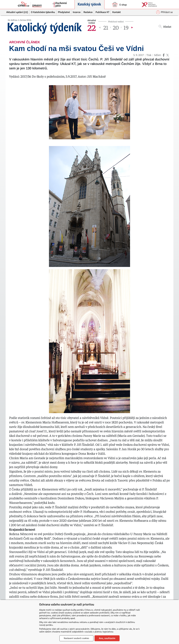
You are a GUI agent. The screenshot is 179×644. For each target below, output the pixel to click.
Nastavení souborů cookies (76, 638)
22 (92, 27)
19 (126, 27)
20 (116, 27)
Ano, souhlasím (107, 638)
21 (106, 27)
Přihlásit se (164, 12)
